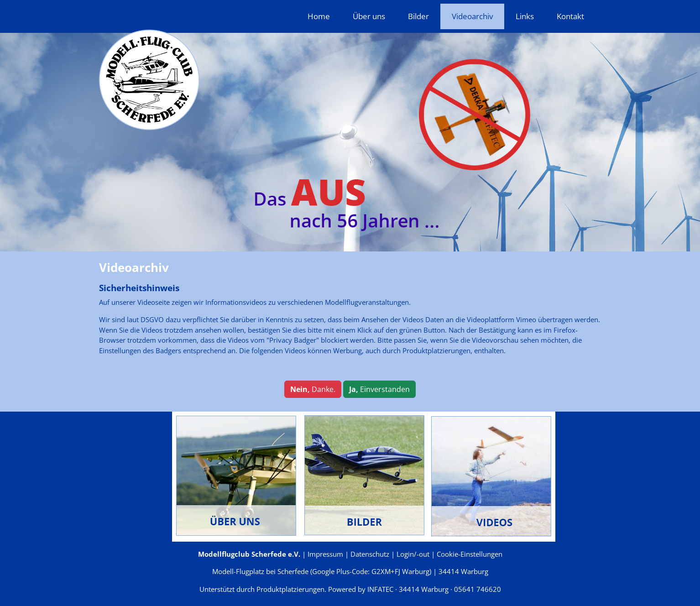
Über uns (369, 16)
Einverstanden (379, 389)
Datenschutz (370, 554)
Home (319, 16)
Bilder (418, 16)
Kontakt (570, 16)
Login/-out (413, 554)
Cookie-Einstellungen (470, 554)
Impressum (325, 554)
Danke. (313, 389)
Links (525, 16)
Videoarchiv (472, 16)
